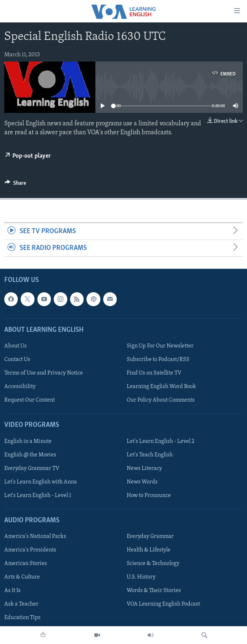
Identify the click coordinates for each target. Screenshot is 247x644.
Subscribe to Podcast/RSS (158, 360)
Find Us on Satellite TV (154, 373)
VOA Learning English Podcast (163, 604)
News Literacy (144, 468)
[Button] (15, 185)
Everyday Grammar (150, 536)
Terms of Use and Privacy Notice (44, 373)
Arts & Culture (22, 577)
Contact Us (17, 360)
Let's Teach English (150, 455)
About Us (15, 346)
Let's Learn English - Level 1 (38, 496)
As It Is (12, 591)
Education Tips (22, 618)
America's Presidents (30, 550)
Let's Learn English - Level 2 (161, 441)
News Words (142, 482)
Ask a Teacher (21, 604)
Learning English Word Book (161, 387)
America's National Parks (35, 536)
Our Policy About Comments (161, 400)
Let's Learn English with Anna (41, 482)
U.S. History (141, 577)
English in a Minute (28, 441)
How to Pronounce (149, 496)
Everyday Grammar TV (32, 468)
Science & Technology (153, 564)
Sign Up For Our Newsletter (160, 346)
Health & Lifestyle (149, 550)
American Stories (26, 564)
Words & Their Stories (154, 591)
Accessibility (20, 387)
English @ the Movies (30, 455)
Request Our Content (30, 400)
